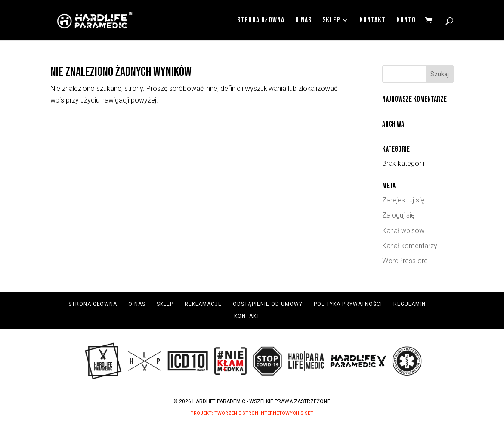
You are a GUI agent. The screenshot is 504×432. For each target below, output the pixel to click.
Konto (406, 21)
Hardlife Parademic (219, 401)
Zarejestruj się (403, 200)
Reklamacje (203, 304)
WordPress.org (405, 261)
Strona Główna (261, 21)
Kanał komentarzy (410, 246)
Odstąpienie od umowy (268, 304)
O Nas (303, 21)
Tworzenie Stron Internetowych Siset (264, 413)
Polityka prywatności (348, 304)
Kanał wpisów (403, 231)
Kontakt (373, 21)
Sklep (331, 21)
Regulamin (410, 304)
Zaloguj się (398, 215)
